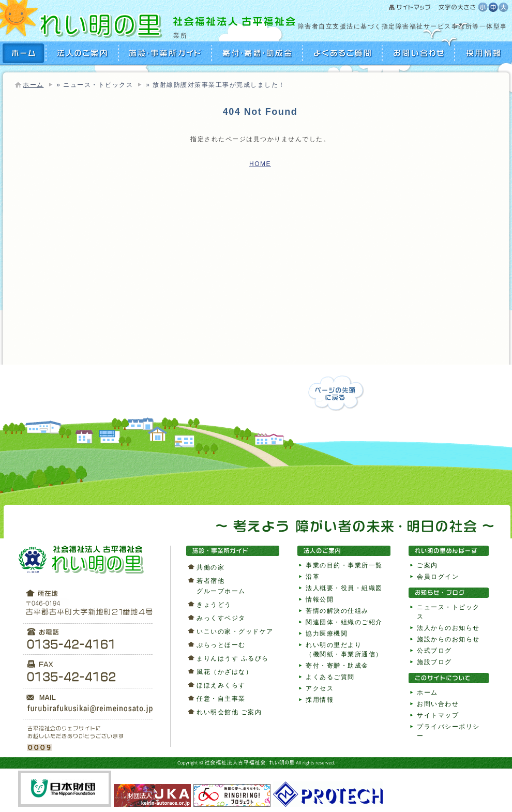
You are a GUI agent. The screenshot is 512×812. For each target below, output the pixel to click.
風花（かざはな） (224, 672)
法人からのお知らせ (448, 628)
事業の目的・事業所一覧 (344, 565)
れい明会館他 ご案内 (229, 712)
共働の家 (210, 567)
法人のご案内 (83, 53)
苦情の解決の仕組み (337, 611)
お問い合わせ (419, 53)
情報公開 (320, 599)
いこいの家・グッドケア (235, 631)
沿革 (313, 577)
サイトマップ (434, 8)
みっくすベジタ (221, 618)
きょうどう (214, 605)
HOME (25, 53)
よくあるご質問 (343, 53)
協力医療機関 (327, 634)
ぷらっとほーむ (221, 645)
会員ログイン (438, 577)
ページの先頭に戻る (336, 393)
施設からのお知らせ (448, 639)
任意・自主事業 (221, 699)
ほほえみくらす (221, 685)
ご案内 (427, 565)
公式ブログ (434, 651)
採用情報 (482, 53)
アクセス (320, 688)
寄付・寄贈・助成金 (258, 53)
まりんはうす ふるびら (233, 658)
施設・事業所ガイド (165, 53)
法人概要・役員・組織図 (344, 588)
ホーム (33, 85)
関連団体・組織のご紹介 (344, 622)
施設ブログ (434, 662)
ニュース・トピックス (98, 85)
